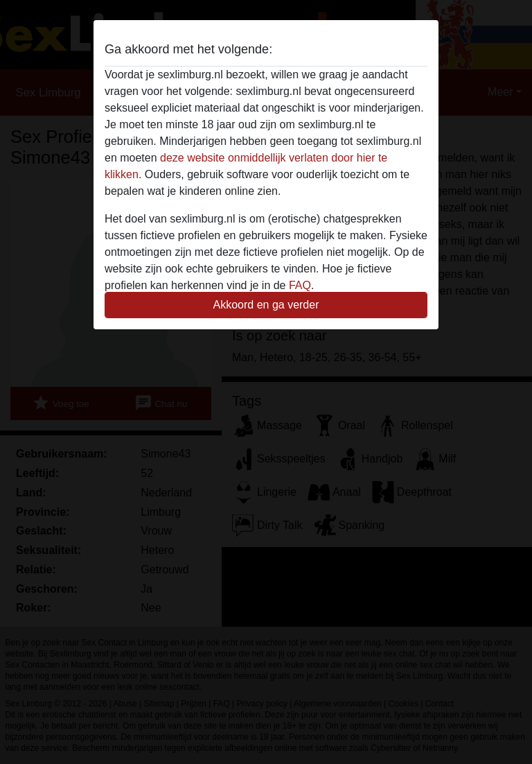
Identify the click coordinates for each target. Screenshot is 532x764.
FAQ (300, 285)
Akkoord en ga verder (266, 305)
